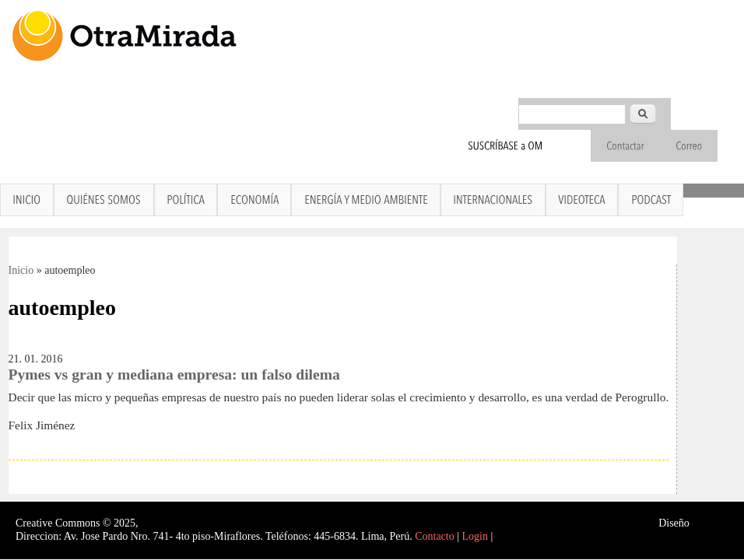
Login (475, 536)
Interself (710, 523)
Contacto (435, 536)
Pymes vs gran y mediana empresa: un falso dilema (174, 374)
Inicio (21, 270)
